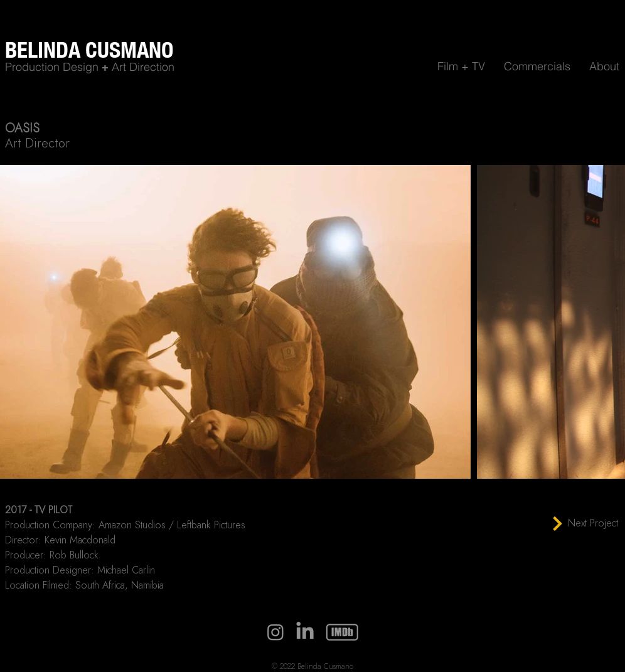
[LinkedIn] (305, 632)
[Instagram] (275, 632)
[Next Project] (585, 523)
